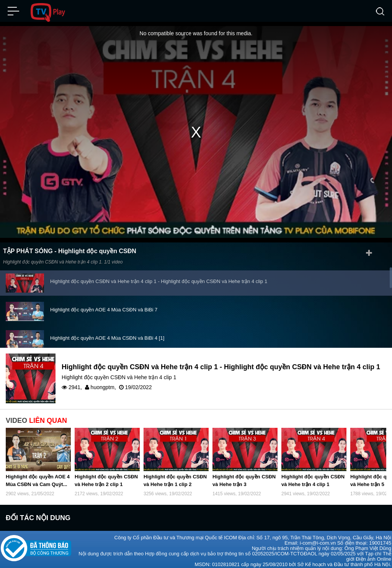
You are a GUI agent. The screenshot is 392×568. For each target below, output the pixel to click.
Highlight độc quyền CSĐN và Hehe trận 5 (97, 303)
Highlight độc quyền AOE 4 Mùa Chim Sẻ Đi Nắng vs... (111, 274)
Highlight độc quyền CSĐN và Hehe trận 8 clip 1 (103, 331)
